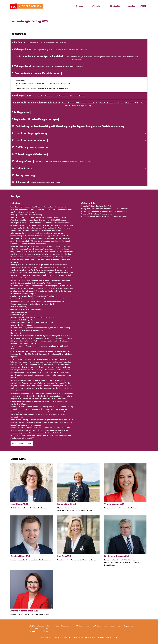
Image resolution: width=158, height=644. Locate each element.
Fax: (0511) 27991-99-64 (38, 631)
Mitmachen (98, 6)
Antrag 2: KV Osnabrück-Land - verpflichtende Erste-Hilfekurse (104, 209)
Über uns (81, 6)
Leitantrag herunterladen (22, 444)
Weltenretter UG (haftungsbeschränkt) (102, 637)
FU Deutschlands (83, 626)
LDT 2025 (142, 6)
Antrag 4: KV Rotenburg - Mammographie (96, 214)
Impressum (129, 626)
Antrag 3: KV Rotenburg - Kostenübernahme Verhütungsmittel (104, 211)
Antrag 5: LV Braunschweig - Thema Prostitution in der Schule (104, 217)
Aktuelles (131, 6)
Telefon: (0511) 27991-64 (38, 629)
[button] (79, 73)
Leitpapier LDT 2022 (31, 438)
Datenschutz (116, 626)
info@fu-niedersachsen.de (39, 626)
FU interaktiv (116, 6)
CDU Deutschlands (100, 626)
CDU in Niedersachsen (64, 626)
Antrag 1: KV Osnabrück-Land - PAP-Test (96, 206)
